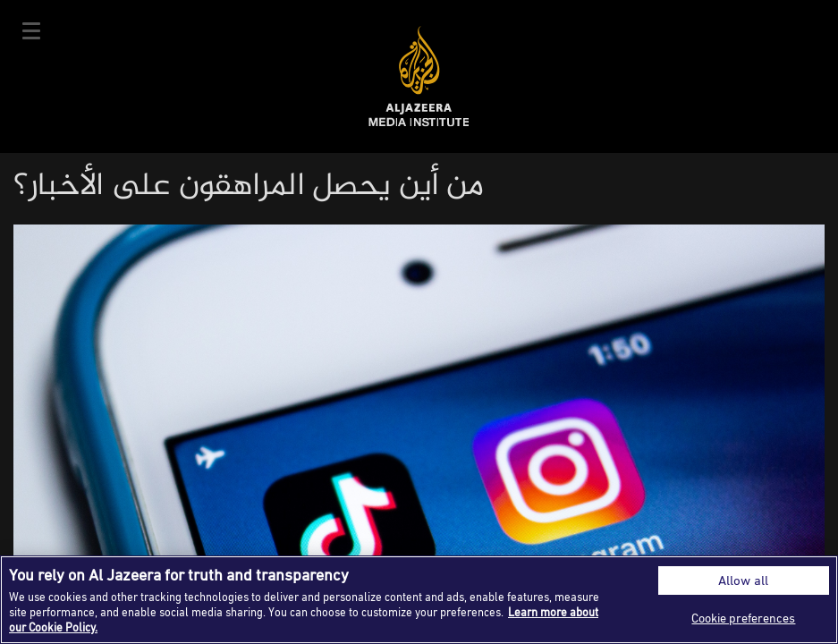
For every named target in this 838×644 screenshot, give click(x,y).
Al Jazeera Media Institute (419, 76)
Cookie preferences (743, 618)
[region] (419, 600)
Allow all (743, 580)
